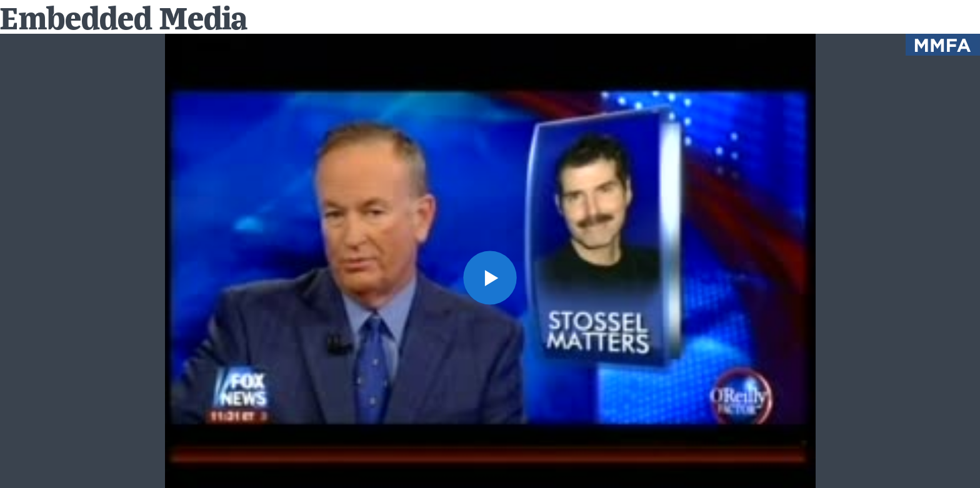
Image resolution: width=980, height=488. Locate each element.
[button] (490, 278)
